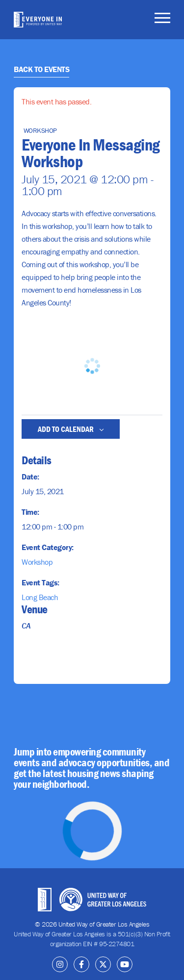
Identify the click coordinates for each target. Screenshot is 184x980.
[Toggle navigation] (162, 20)
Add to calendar (71, 429)
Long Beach (40, 597)
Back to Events (41, 69)
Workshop (37, 562)
